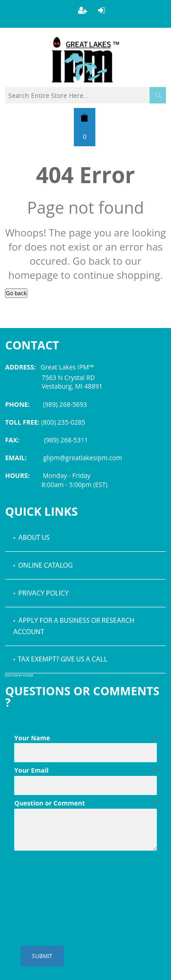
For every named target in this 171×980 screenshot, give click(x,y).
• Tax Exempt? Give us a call (60, 660)
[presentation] (83, 877)
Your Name (85, 738)
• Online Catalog (43, 566)
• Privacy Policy (41, 594)
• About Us (31, 538)
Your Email (85, 770)
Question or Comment (85, 803)
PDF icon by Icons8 (19, 676)
